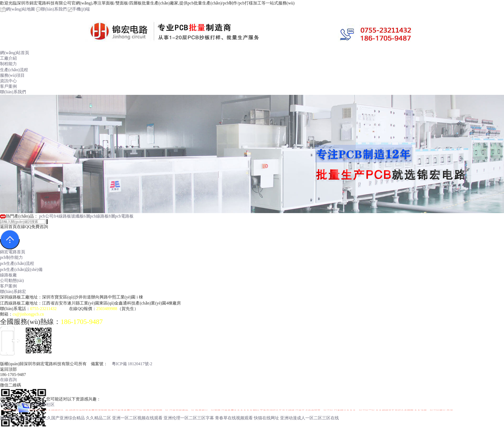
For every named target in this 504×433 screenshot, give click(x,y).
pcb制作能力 (11, 257)
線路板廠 (8, 275)
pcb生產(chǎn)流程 (17, 263)
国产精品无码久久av (19, 418)
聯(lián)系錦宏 (13, 292)
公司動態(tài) (12, 280)
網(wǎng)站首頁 (15, 53)
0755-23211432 (43, 309)
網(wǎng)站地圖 (17, 9)
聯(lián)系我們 (51, 9)
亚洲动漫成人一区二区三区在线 (309, 418)
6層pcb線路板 (96, 216)
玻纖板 (77, 216)
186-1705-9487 (82, 322)
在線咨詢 (8, 380)
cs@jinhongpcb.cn (28, 314)
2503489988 (107, 309)
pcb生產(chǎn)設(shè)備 (21, 269)
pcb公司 (46, 216)
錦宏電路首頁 (13, 252)
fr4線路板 (62, 216)
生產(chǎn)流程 (14, 70)
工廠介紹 (8, 58)
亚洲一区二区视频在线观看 (137, 418)
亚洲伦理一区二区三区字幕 (189, 418)
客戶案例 (8, 86)
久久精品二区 (98, 418)
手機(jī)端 (79, 9)
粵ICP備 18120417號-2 (132, 364)
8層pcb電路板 (121, 216)
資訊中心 (8, 81)
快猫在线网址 (266, 418)
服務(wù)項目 (12, 75)
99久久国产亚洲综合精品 (62, 418)
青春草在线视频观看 (234, 418)
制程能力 (8, 64)
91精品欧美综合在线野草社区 (27, 404)
